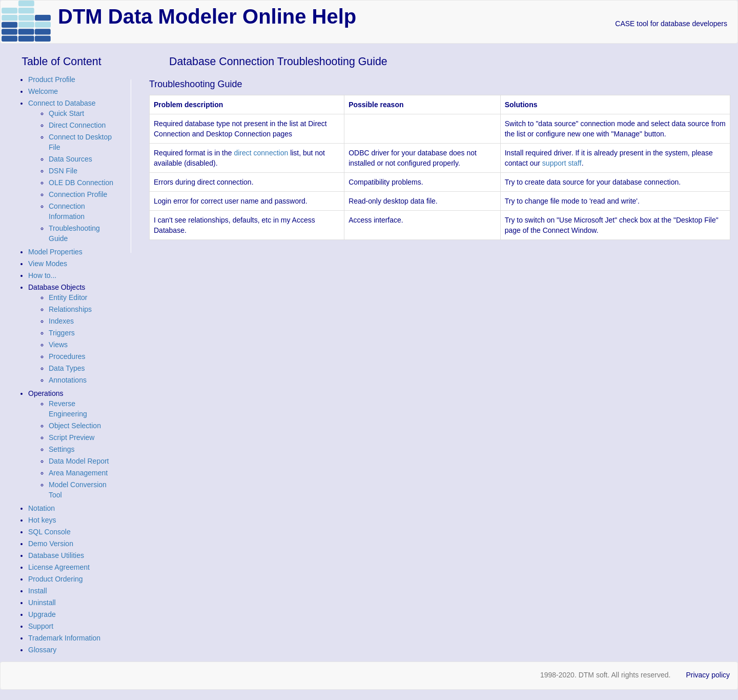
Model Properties (55, 252)
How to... (42, 275)
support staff (562, 163)
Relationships (70, 309)
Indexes (61, 321)
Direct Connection (77, 125)
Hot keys (42, 520)
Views (58, 345)
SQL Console (49, 532)
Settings (62, 449)
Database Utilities (56, 555)
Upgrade (42, 614)
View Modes (48, 264)
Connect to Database (62, 103)
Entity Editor (68, 297)
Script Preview (71, 437)
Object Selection (75, 426)
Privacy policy (708, 675)
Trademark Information (64, 638)
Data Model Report (79, 461)
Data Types (67, 368)
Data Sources (70, 159)
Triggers (62, 333)
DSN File (63, 171)
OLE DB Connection (81, 183)
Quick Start (66, 113)
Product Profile (52, 79)
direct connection (261, 153)
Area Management (78, 473)
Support (41, 626)
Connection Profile (78, 194)
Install (38, 591)
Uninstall (42, 603)
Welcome (43, 91)
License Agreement (59, 567)
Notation (42, 508)
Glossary (42, 650)
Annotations (68, 380)
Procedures (67, 356)
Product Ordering (56, 579)
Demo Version (51, 544)
